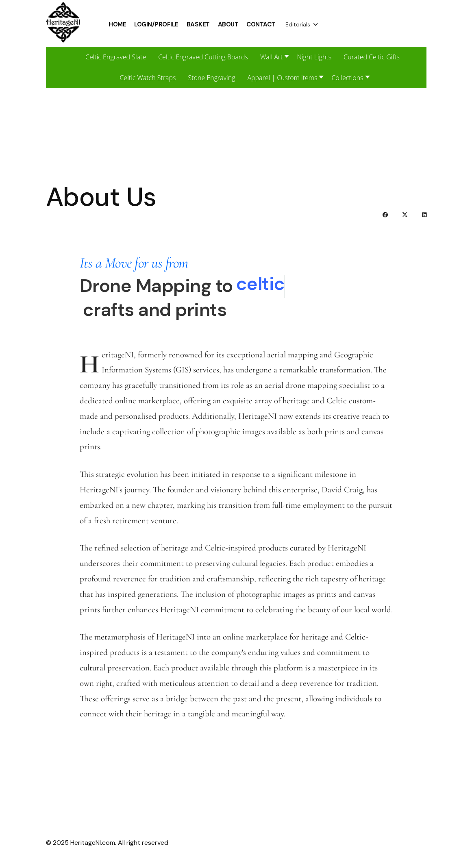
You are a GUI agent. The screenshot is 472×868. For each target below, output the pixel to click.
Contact (261, 24)
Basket (198, 24)
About (228, 24)
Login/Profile (156, 24)
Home (117, 24)
